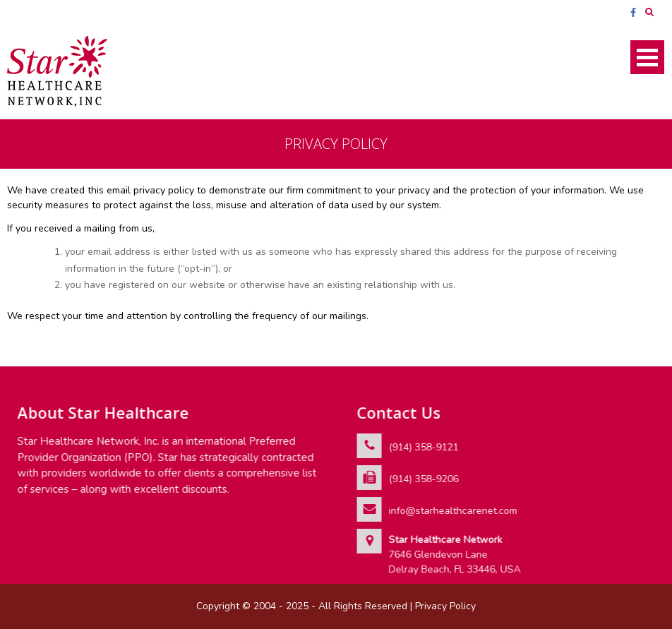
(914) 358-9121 (423, 447)
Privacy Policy (445, 606)
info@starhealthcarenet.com (452, 511)
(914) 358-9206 (423, 479)
